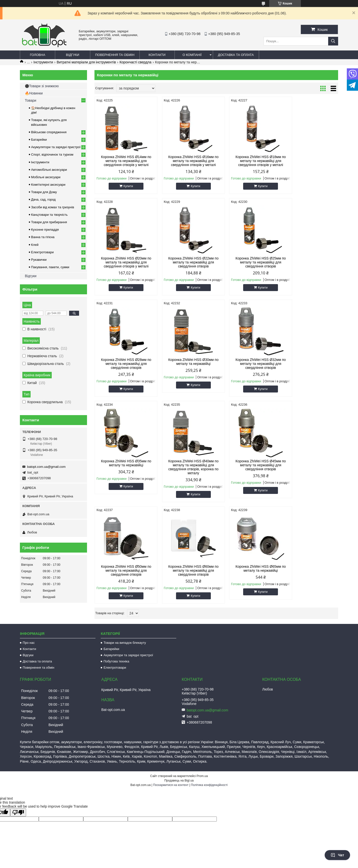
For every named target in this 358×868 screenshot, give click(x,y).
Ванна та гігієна (43, 237)
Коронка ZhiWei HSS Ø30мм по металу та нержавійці (309, 260)
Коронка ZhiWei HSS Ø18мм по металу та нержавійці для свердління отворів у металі (247, 161)
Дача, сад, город (43, 199)
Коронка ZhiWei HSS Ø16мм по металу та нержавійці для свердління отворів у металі (185, 161)
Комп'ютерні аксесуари (48, 185)
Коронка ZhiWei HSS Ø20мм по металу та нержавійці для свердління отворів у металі (309, 161)
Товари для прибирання (49, 222)
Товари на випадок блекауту (125, 627)
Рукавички (39, 260)
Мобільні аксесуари (46, 177)
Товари (31, 100)
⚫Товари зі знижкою (42, 86)
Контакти (157, 55)
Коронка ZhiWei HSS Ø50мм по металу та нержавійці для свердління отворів (123, 469)
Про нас (29, 627)
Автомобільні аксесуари (49, 170)
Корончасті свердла (135, 62)
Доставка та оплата (236, 55)
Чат (337, 855)
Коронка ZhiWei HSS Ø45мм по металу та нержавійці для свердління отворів (309, 364)
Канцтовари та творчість (49, 215)
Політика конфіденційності (209, 769)
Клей (35, 245)
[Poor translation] (18, 796)
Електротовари (42, 252)
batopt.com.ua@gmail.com (46, 467)
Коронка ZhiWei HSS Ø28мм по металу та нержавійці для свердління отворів (247, 262)
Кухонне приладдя (45, 230)
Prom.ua (202, 760)
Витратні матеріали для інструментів (86, 62)
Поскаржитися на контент (171, 769)
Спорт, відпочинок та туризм (52, 154)
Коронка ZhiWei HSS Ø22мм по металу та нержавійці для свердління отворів (123, 262)
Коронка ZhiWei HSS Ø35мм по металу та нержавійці (185, 362)
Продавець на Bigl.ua (179, 764)
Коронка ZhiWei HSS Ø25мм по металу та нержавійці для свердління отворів (185, 262)
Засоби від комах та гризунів (53, 207)
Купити (126, 186)
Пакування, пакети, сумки (50, 267)
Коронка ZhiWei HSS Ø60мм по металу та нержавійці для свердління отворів (185, 469)
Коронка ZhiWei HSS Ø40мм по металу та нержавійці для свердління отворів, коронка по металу (247, 366)
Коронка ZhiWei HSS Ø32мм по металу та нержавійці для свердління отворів (123, 364)
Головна (38, 55)
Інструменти (43, 62)
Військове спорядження (49, 132)
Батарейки (39, 140)
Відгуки (72, 55)
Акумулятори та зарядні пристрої (56, 147)
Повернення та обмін (115, 55)
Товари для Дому (44, 192)
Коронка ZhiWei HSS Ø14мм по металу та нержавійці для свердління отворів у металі (123, 161)
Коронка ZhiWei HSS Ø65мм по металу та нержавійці (247, 467)
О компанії (192, 55)
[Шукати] (333, 41)
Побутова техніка (116, 645)
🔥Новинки (34, 93)
